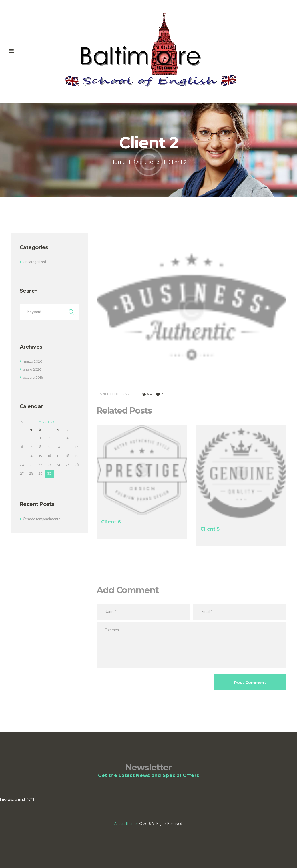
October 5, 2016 (122, 394)
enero (32, 370)
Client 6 (111, 522)
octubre (33, 378)
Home (118, 162)
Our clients (147, 162)
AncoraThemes (126, 824)
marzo (33, 362)
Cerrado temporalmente (42, 519)
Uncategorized (34, 262)
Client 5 (210, 529)
